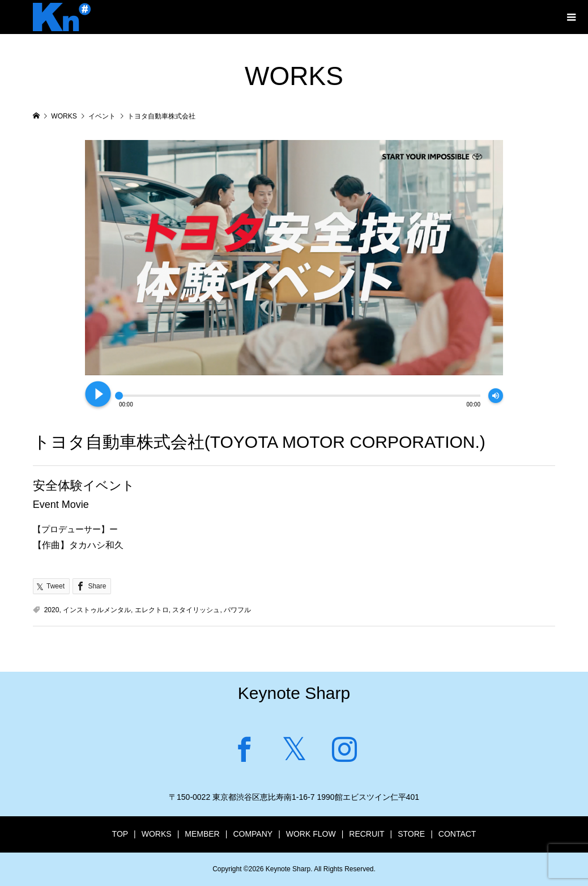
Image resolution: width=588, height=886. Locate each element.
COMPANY (253, 834)
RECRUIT (367, 834)
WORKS (157, 834)
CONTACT (457, 834)
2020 (52, 610)
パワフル (237, 610)
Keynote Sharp (294, 693)
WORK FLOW (311, 834)
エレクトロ (152, 610)
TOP (120, 834)
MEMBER (202, 834)
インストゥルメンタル (97, 610)
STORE (411, 834)
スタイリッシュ (196, 610)
